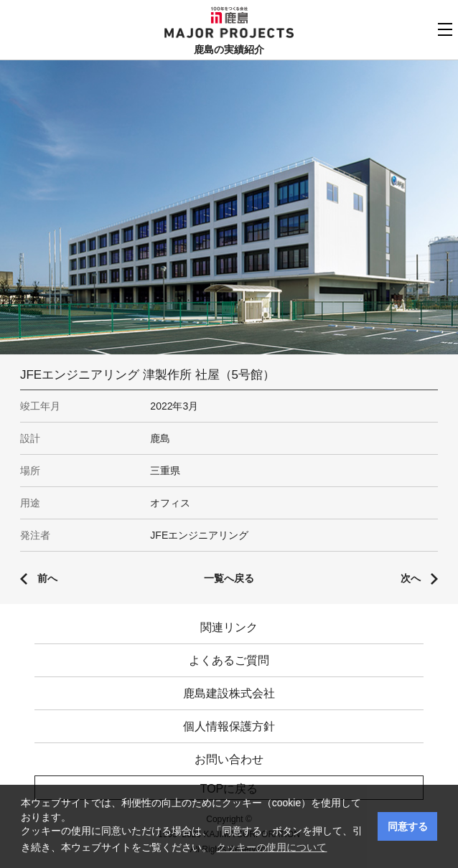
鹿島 (229, 15)
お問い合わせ (229, 759)
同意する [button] (408, 826)
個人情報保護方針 (229, 726)
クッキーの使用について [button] (271, 847)
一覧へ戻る (229, 578)
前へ (47, 578)
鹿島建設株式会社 (229, 693)
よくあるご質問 (229, 660)
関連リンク (229, 627)
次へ (411, 578)
